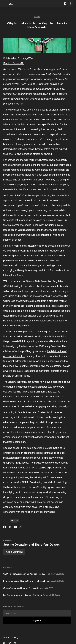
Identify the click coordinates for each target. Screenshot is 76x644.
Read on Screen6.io (14, 63)
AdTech (37, 17)
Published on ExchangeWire (18, 58)
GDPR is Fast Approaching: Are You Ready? (34, 574)
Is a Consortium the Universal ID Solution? (31, 595)
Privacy (14, 521)
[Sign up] (37, 621)
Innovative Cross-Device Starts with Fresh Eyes (34, 581)
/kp (11, 4)
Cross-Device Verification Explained (28, 588)
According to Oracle (14, 412)
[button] (5, 4)
